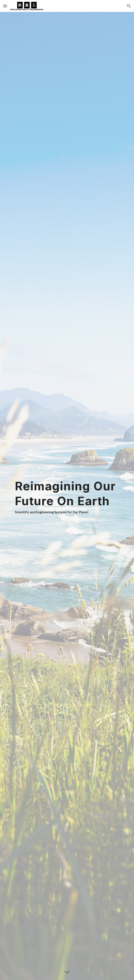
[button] (5, 6)
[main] (67, 496)
